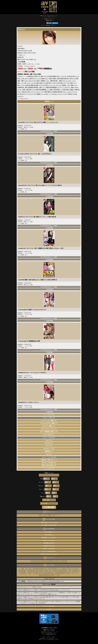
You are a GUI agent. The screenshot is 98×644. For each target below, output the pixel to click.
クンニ (74, 81)
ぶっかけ (34, 83)
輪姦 (32, 85)
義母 (59, 92)
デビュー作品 (37, 74)
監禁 (54, 81)
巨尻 (32, 569)
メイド (44, 87)
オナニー (47, 79)
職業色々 (44, 81)
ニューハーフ (60, 573)
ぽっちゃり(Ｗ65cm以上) (49, 551)
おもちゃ (32, 81)
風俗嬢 (57, 515)
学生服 (62, 79)
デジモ (45, 76)
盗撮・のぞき (75, 87)
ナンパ (75, 83)
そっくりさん (33, 571)
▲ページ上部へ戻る (49, 415)
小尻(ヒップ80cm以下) (49, 549)
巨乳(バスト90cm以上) (49, 540)
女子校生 (50, 76)
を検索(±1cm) (49, 460)
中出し (58, 76)
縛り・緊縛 (59, 81)
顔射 (31, 79)
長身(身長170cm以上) (49, 546)
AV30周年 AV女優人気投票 (49, 525)
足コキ (56, 83)
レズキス (26, 81)
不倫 (40, 90)
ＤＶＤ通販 (31, 72)
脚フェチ (63, 83)
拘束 (65, 79)
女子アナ (24, 94)
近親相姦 (30, 87)
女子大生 (28, 92)
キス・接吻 (50, 81)
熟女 (47, 83)
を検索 (49, 463)
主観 (31, 74)
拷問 (46, 92)
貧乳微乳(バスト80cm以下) (49, 538)
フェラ (62, 76)
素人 (47, 94)
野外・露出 (24, 87)
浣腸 (34, 87)
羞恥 (72, 85)
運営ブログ (47, 630)
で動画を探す (49, 434)
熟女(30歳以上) (49, 535)
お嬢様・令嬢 (73, 90)
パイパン (33, 92)
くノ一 (50, 94)
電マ (68, 79)
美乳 (77, 79)
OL (35, 81)
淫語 (46, 85)
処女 (78, 90)
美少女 (71, 76)
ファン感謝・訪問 (51, 90)
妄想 (71, 83)
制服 (43, 79)
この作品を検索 (49, 133)
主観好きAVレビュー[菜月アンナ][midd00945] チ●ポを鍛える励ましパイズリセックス (46, 590)
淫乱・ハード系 (22, 83)
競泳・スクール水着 (23, 85)
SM (30, 85)
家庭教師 (54, 87)
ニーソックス (52, 85)
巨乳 (19, 79)
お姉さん (39, 81)
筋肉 (58, 569)
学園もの (50, 92)
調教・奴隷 (56, 79)
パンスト (29, 83)
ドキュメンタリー (67, 81)
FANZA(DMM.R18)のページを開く (49, 131)
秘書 (47, 87)
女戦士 (67, 90)
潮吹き (51, 79)
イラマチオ (42, 85)
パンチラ (65, 94)
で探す (49, 421)
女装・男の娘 (68, 573)
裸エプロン (63, 92)
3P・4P (66, 76)
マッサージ (59, 94)
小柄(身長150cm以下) (49, 543)
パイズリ (59, 87)
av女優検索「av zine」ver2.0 (49, 628)
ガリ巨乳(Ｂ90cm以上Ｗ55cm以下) (49, 554)
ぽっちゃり (53, 569)
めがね (54, 94)
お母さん (52, 571)
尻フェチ (51, 83)
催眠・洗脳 (21, 81)
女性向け (70, 94)
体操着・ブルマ (66, 85)
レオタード (21, 96)
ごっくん (39, 79)
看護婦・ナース (41, 94)
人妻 (70, 79)
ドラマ (68, 83)
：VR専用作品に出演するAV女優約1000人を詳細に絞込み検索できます (41, 581)
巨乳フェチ (32, 90)
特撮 (37, 90)
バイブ (76, 85)
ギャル (74, 79)
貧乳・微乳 (39, 87)
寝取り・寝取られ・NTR (33, 573)
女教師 (19, 87)
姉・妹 (19, 94)
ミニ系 (22, 79)
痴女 (38, 83)
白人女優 (53, 573)
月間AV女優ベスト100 (49, 522)
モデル (58, 571)
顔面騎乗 (43, 90)
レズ (78, 76)
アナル (44, 83)
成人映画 (36, 85)
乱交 (59, 83)
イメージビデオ (48, 575)
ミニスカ (29, 94)
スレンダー (59, 85)
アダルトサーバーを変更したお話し (32, 587)
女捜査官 (55, 92)
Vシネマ (34, 94)
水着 (64, 90)
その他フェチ (37, 76)
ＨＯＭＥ (49, 609)
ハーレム (23, 573)
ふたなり (69, 92)
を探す (49, 443)
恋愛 (50, 87)
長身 (47, 569)
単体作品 (26, 74)
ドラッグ (74, 92)
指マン (74, 76)
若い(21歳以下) (49, 532)
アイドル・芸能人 (24, 571)
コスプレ (27, 79)
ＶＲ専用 (42, 515)
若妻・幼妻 (26, 90)
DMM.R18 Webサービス (51, 634)
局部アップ (59, 90)
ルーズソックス (40, 92)
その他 (75, 94)
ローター (20, 90)
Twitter (53, 630)
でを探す (49, 423)
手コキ (34, 79)
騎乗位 (55, 76)
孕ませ (42, 573)
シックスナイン (66, 87)
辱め (42, 76)
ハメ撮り (51, 515)
